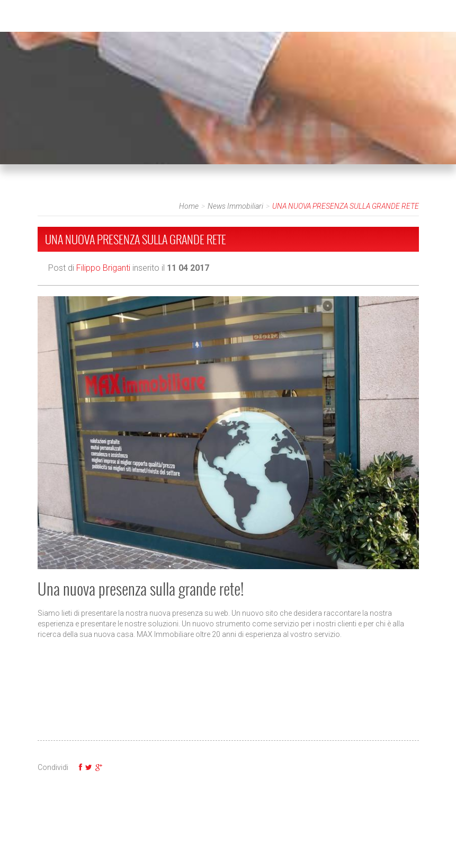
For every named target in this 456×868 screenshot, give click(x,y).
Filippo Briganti (103, 268)
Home (189, 206)
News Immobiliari (235, 206)
